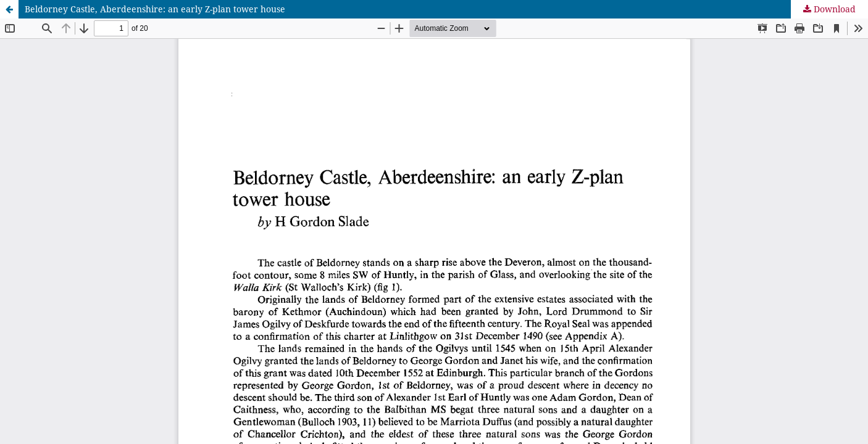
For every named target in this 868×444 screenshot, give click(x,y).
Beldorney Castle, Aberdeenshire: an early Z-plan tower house (155, 9)
